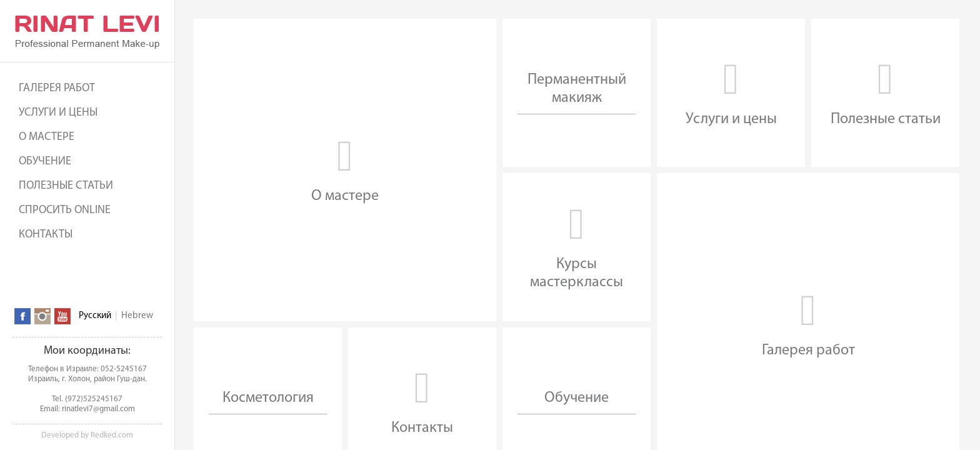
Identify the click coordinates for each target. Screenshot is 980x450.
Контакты (46, 235)
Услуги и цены (58, 113)
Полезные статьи (66, 186)
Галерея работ (57, 88)
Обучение (45, 162)
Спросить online (65, 210)
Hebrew (137, 316)
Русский (95, 316)
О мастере (47, 137)
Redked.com (112, 435)
